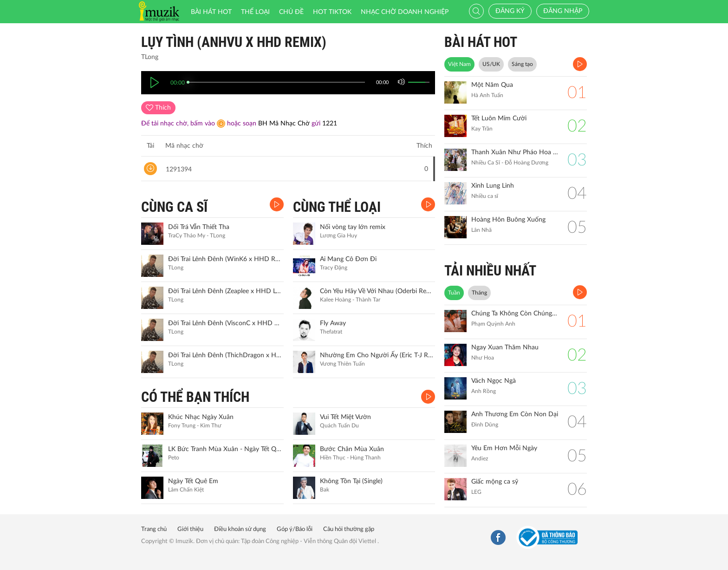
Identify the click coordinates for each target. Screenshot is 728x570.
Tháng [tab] (479, 293)
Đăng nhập (563, 11)
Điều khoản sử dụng (240, 529)
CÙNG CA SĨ (174, 207)
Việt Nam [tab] (459, 64)
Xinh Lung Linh (493, 186)
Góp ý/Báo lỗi (295, 529)
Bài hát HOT (211, 12)
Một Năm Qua (492, 85)
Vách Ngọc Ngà (494, 381)
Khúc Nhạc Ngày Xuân (201, 417)
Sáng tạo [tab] (522, 64)
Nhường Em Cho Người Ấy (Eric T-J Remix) (377, 355)
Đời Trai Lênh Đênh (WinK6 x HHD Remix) (225, 259)
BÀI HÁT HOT (481, 42)
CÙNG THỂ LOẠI (337, 207)
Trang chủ (154, 529)
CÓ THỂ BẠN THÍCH (195, 397)
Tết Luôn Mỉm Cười (499, 118)
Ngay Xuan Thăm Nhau (505, 347)
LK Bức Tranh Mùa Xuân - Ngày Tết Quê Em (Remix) (225, 449)
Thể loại (255, 12)
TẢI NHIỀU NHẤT (490, 271)
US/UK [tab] (491, 64)
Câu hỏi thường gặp (349, 529)
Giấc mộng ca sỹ (495, 482)
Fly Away (333, 323)
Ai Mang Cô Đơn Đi (348, 259)
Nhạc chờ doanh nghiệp (405, 12)
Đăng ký (510, 11)
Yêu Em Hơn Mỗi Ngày (504, 448)
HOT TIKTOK (332, 12)
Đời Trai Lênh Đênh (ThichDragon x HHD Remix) (225, 355)
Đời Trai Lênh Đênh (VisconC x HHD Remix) (225, 323)
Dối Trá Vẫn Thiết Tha (199, 227)
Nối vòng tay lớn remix (353, 227)
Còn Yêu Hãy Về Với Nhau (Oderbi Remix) (377, 291)
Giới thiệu (190, 529)
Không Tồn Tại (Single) (351, 481)
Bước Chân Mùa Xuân (352, 449)
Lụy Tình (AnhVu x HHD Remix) (234, 42)
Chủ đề (291, 12)
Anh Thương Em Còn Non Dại (515, 414)
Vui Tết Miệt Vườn (345, 417)
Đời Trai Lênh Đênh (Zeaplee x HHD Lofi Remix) (225, 291)
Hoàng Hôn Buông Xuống (508, 220)
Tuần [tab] (454, 293)
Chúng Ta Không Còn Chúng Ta (515, 314)
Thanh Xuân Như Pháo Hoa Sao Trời (515, 152)
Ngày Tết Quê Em (193, 481)
